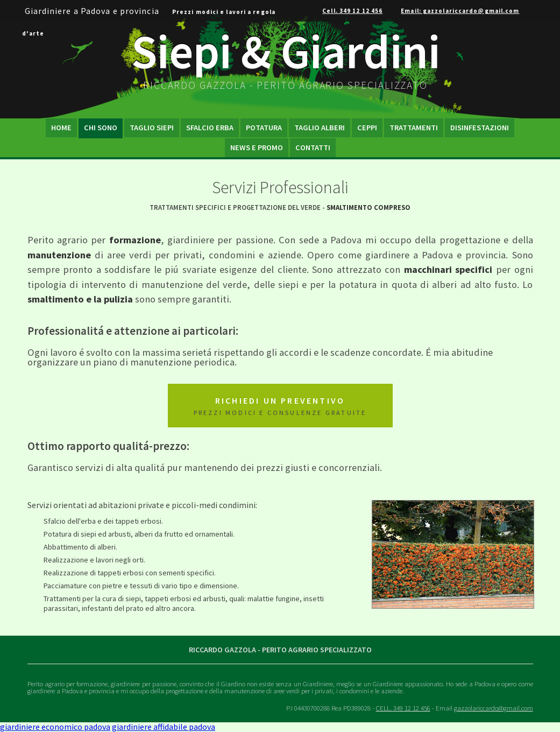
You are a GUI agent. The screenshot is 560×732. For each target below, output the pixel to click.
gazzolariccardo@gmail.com (494, 708)
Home (61, 128)
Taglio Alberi (320, 128)
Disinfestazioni (480, 128)
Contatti (313, 147)
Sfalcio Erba (210, 128)
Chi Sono (101, 128)
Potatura (264, 128)
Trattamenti (414, 128)
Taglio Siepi (152, 128)
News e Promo (257, 147)
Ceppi (367, 128)
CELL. (403, 708)
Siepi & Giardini (286, 51)
